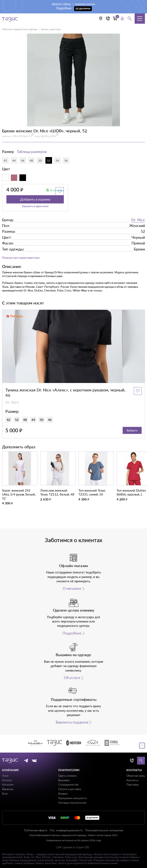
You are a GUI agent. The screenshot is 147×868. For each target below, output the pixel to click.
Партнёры (133, 785)
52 (49, 161)
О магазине (72, 588)
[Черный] (23, 178)
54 (57, 161)
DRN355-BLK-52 (22, 136)
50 (40, 161)
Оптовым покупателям (72, 803)
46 (23, 161)
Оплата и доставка (70, 789)
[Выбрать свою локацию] (101, 19)
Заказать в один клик (35, 206)
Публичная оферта (36, 830)
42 (5, 161)
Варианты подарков (72, 722)
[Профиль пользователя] (122, 19)
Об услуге (72, 678)
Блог (5, 794)
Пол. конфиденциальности (66, 830)
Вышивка (64, 780)
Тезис (5, 776)
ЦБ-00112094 (48, 136)
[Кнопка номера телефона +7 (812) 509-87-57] (108, 19)
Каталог (7, 780)
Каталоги (8, 785)
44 (14, 161)
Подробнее (72, 633)
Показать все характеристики (21, 258)
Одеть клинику (68, 776)
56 (66, 161)
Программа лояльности (72, 798)
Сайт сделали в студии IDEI (73, 847)
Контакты (132, 780)
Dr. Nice (138, 220)
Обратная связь (136, 776)
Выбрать (132, 430)
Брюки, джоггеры (51, 29)
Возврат (63, 794)
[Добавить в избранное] (60, 191)
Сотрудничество (68, 785)
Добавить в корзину (35, 199)
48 (31, 161)
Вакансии (8, 789)
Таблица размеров (32, 152)
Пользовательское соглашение (104, 830)
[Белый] (5, 178)
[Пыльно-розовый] (14, 178)
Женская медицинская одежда (20, 29)
